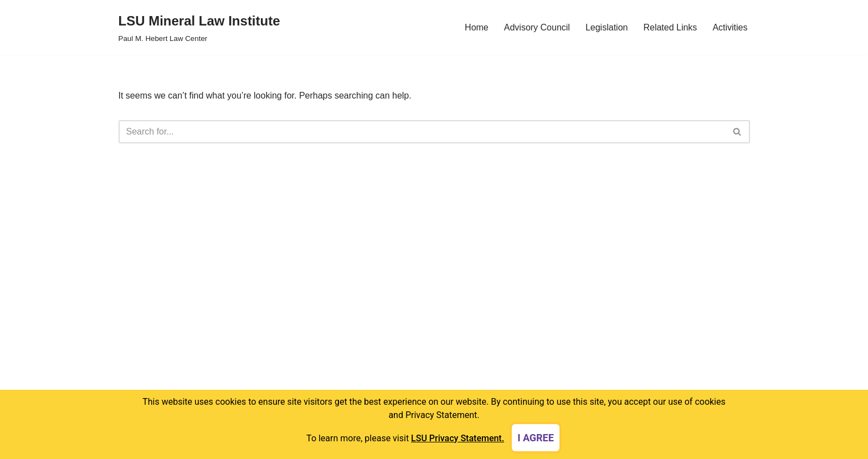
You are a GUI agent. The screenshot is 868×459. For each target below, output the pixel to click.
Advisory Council (537, 27)
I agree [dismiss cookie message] (536, 438)
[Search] (422, 132)
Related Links (670, 27)
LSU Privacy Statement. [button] (458, 438)
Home (477, 27)
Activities (730, 27)
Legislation (607, 27)
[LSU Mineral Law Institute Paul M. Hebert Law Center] (199, 27)
